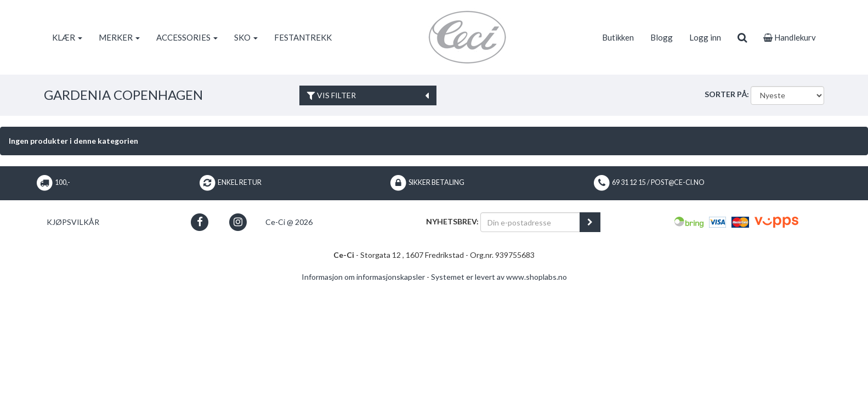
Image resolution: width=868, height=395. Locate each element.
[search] (742, 37)
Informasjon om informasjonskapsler (363, 277)
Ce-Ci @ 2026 (289, 222)
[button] (200, 222)
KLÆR (67, 37)
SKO (246, 37)
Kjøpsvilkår (73, 222)
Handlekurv (790, 37)
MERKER (119, 37)
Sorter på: (727, 94)
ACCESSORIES (187, 37)
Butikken (618, 37)
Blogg (662, 37)
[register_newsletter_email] (590, 222)
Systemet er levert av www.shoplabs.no (499, 277)
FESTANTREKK (303, 37)
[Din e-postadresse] (530, 222)
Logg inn (705, 37)
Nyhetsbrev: (452, 221)
